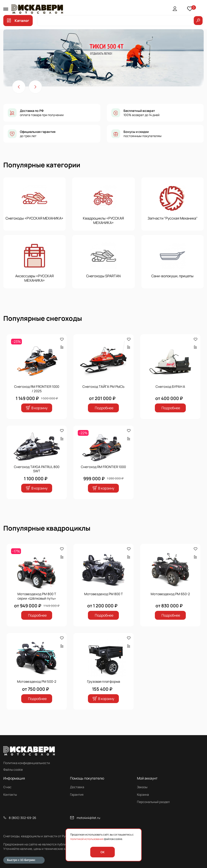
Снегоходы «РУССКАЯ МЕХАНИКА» (34, 218)
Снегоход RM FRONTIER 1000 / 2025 (37, 389)
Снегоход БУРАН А (170, 386)
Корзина (143, 794)
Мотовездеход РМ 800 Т (103, 594)
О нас (7, 787)
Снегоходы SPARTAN (103, 276)
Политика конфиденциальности (27, 763)
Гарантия (77, 794)
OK (103, 852)
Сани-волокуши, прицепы (172, 276)
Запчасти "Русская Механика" (173, 218)
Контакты (10, 794)
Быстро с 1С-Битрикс (21, 860)
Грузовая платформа (103, 681)
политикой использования (87, 839)
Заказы (142, 787)
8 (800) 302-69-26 (23, 818)
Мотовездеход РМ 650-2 (170, 594)
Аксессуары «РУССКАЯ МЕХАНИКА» (34, 278)
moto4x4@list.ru (88, 818)
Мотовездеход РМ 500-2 (37, 681)
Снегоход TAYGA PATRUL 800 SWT (37, 469)
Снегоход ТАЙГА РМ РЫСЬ (103, 386)
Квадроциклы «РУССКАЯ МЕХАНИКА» (103, 220)
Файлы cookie (13, 770)
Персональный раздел (153, 802)
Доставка (77, 787)
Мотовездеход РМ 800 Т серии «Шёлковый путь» (37, 596)
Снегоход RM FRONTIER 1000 (103, 467)
